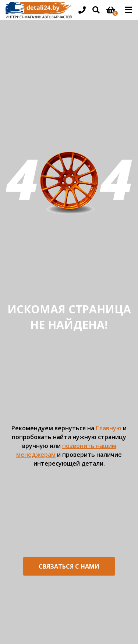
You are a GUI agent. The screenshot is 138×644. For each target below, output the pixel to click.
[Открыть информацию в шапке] (82, 10)
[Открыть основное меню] (128, 10)
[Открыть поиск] (96, 10)
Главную (109, 428)
